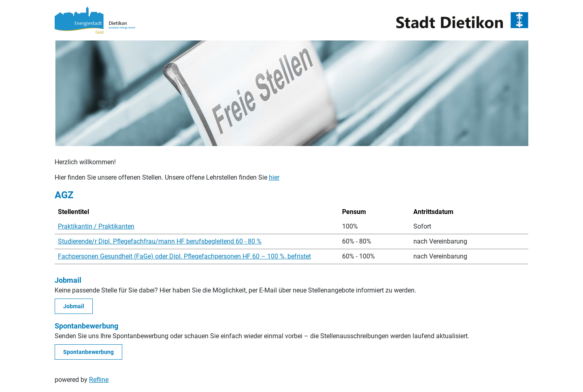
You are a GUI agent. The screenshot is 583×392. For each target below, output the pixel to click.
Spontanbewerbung (88, 352)
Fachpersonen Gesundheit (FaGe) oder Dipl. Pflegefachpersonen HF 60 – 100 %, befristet (184, 256)
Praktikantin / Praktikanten (96, 226)
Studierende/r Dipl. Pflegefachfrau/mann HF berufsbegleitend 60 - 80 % (160, 241)
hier (274, 177)
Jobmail (74, 306)
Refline (99, 380)
